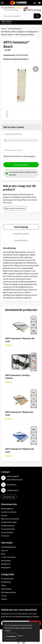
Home (3, 29)
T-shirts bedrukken (8, 557)
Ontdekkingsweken (9, 547)
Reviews (11, 8)
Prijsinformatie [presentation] (21, 234)
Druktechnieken (7, 532)
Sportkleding (6, 589)
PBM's (4, 585)
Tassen (4, 596)
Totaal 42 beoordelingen (11, 10)
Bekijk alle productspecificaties (16, 59)
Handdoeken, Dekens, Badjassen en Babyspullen (19, 32)
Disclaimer (5, 536)
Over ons (4, 550)
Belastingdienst (7, 509)
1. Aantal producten (13, 134)
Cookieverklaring (8, 526)
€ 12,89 (9, 345)
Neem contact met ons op (15, 208)
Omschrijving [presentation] (21, 227)
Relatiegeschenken (9, 592)
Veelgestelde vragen (9, 522)
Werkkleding (6, 582)
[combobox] (17, 16)
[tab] (21, 227)
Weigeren (21, 636)
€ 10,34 (9, 382)
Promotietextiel (14, 29)
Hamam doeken (7, 34)
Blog (3, 554)
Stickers (4, 599)
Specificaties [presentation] (21, 240)
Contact (4, 515)
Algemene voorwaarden (10, 519)
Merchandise (6, 561)
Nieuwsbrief (6, 567)
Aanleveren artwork (9, 512)
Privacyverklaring (8, 529)
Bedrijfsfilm (6, 564)
